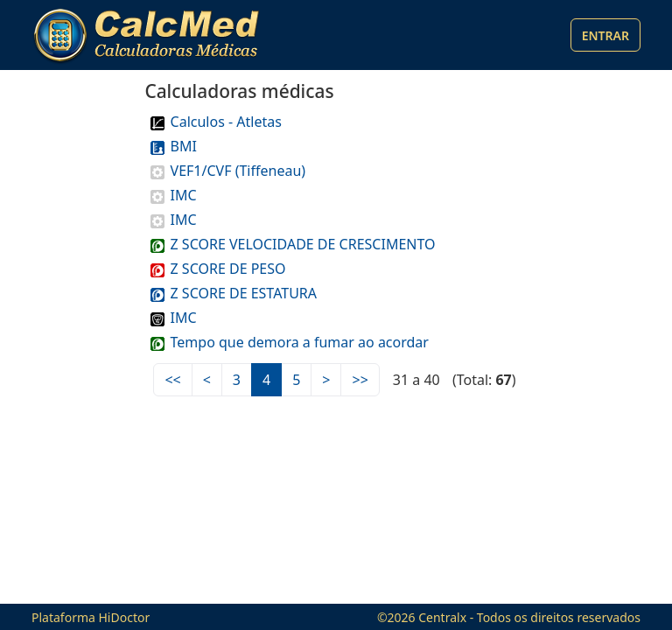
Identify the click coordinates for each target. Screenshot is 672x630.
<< (172, 380)
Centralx (442, 617)
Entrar (605, 35)
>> (360, 380)
